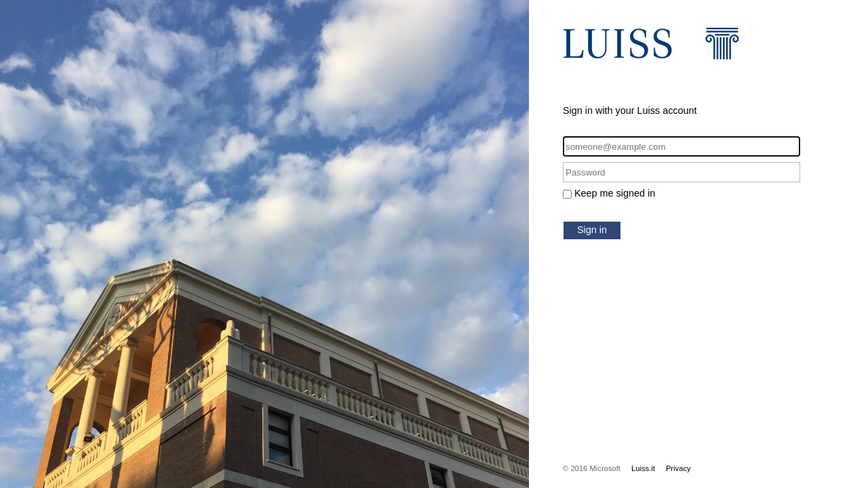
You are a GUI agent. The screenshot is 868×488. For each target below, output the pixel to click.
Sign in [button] (592, 230)
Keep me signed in (615, 193)
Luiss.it (643, 468)
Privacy (678, 468)
